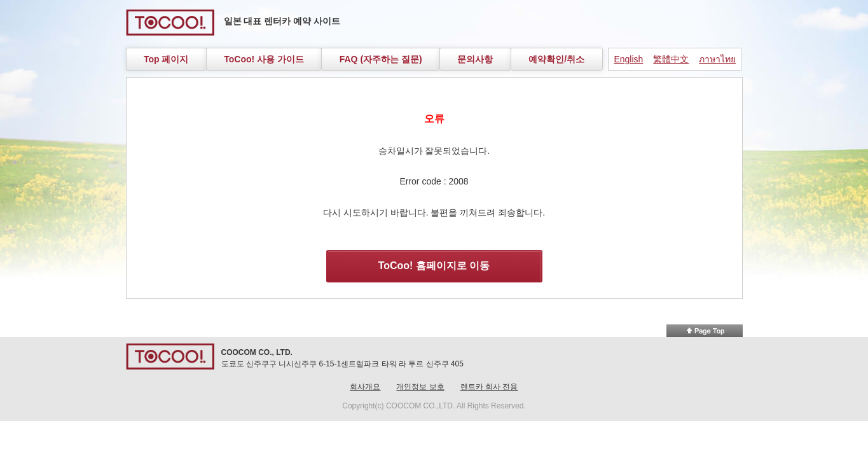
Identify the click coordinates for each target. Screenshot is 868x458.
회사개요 (365, 387)
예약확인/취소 (556, 59)
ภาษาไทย (717, 59)
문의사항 (475, 59)
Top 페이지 (166, 59)
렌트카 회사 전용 (489, 387)
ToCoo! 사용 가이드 (264, 59)
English (628, 59)
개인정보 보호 (420, 387)
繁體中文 (671, 59)
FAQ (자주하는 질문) (381, 59)
